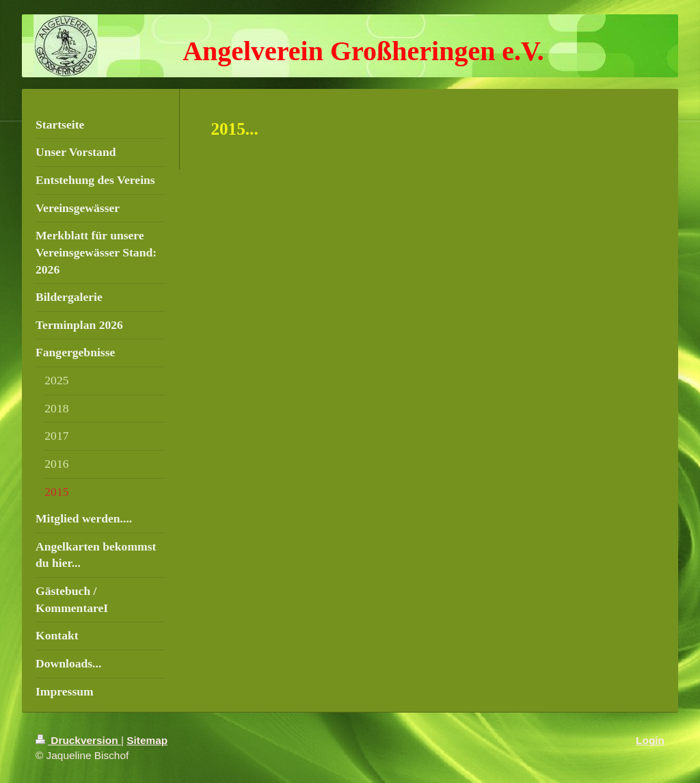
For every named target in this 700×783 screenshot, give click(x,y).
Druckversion (78, 740)
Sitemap (147, 740)
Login (650, 740)
